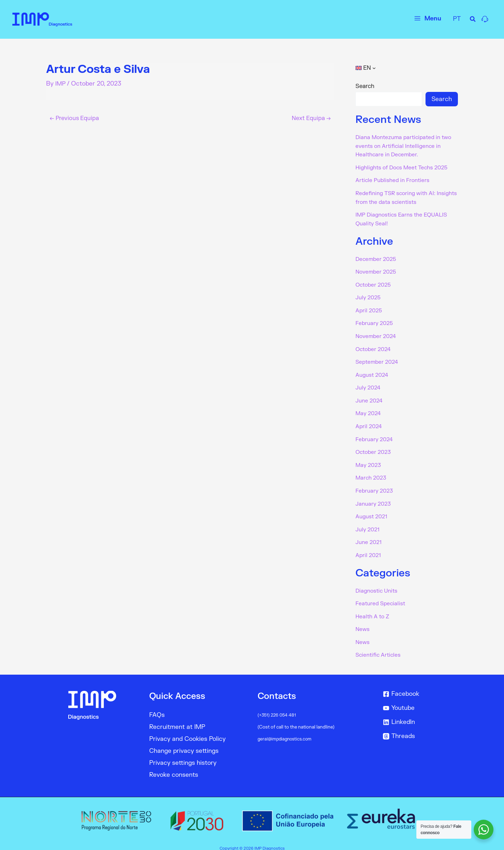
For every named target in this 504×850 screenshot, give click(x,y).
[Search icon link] (473, 20)
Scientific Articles (379, 647)
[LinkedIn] (419, 714)
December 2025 (377, 257)
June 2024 (370, 396)
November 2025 (377, 270)
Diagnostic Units (378, 584)
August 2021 (373, 511)
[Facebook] (419, 686)
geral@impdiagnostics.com (286, 731)
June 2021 (369, 536)
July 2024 (369, 384)
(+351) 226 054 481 (278, 707)
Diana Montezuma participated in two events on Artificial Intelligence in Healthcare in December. (406, 146)
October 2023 (375, 447)
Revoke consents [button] (174, 767)
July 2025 (369, 295)
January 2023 (374, 498)
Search (365, 86)
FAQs (157, 707)
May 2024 (369, 409)
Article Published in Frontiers (394, 180)
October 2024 (374, 346)
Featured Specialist (382, 596)
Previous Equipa (76, 118)
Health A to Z (373, 609)
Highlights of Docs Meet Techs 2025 (405, 167)
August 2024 (373, 371)
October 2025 (375, 282)
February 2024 (375, 435)
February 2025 (375, 320)
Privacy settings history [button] (183, 755)
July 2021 (368, 523)
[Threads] (419, 728)
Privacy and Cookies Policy (187, 731)
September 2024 (378, 358)
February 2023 (375, 485)
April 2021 (369, 549)
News (363, 622)
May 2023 (369, 460)
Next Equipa (310, 118)
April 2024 (369, 422)
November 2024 (377, 333)
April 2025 (370, 308)
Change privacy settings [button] (184, 743)
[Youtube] (419, 700)
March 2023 (372, 473)
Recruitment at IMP (177, 719)
